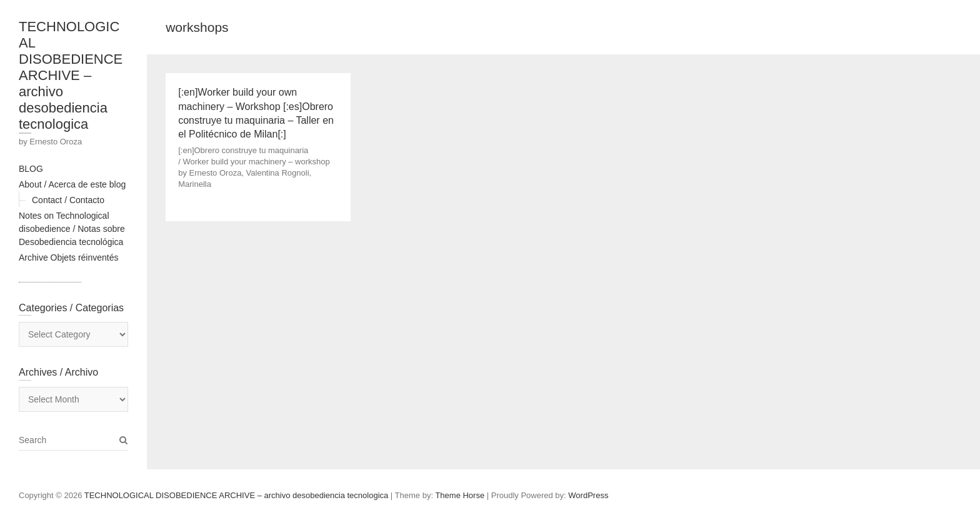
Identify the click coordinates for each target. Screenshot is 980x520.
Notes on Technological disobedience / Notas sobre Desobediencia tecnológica (72, 229)
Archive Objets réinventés (69, 257)
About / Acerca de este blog (72, 184)
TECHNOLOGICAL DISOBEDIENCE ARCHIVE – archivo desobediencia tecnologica (71, 75)
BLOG (31, 169)
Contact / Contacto (68, 200)
